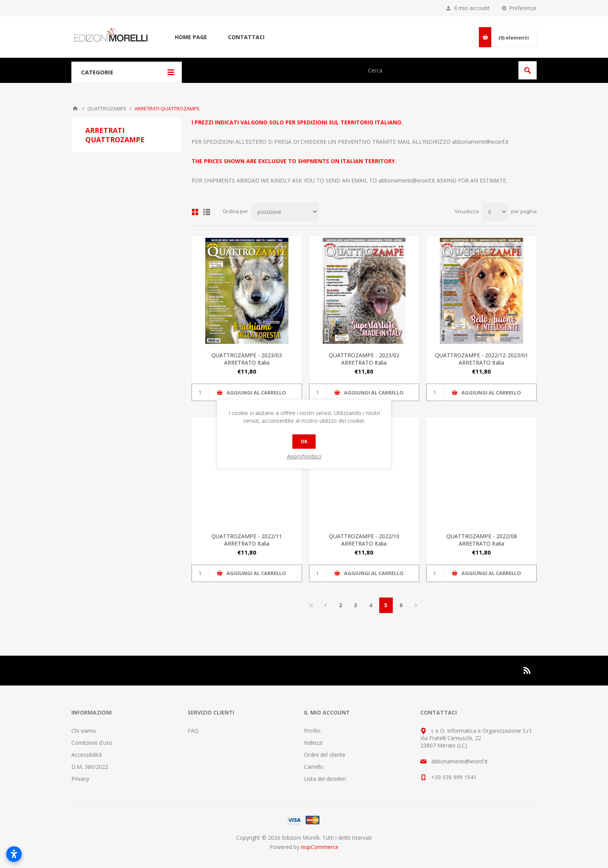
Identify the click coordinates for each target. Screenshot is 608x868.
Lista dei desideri (325, 779)
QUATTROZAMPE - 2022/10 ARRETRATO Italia (364, 540)
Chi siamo (84, 731)
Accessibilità (86, 755)
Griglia (195, 212)
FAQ (193, 731)
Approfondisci (304, 456)
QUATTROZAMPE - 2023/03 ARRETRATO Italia (247, 359)
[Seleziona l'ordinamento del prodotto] (285, 212)
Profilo (312, 731)
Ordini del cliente (325, 755)
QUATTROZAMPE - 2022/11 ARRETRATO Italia (247, 540)
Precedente (326, 605)
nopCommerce (320, 847)
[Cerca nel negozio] (439, 70)
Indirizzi (313, 743)
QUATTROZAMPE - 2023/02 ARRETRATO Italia (364, 359)
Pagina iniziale (75, 108)
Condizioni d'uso (92, 743)
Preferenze (523, 8)
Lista (207, 212)
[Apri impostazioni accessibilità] (14, 854)
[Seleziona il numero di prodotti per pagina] (495, 212)
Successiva (416, 605)
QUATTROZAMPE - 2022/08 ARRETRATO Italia (482, 540)
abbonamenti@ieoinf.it (480, 142)
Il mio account (472, 8)
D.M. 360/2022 (90, 767)
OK (304, 442)
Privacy (80, 779)
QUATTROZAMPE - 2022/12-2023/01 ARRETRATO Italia (482, 359)
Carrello (314, 767)
